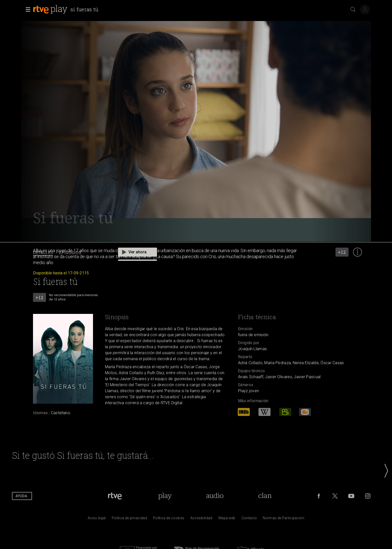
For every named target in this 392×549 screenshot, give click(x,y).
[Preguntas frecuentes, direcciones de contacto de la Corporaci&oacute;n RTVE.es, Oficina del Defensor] (249, 519)
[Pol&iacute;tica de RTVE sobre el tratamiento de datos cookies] (169, 519)
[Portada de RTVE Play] (165, 496)
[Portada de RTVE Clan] (265, 496)
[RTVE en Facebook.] (319, 496)
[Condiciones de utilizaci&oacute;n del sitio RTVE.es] (97, 519)
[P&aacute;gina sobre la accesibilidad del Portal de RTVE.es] (201, 519)
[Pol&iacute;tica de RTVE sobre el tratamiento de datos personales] (129, 519)
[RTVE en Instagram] (368, 496)
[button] (26, 10)
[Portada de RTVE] (115, 496)
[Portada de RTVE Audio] (215, 496)
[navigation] (196, 253)
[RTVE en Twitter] (335, 496)
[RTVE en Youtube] (351, 496)
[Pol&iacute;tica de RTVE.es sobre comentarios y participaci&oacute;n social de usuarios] (283, 519)
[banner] (67, 10)
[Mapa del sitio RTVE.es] (227, 519)
